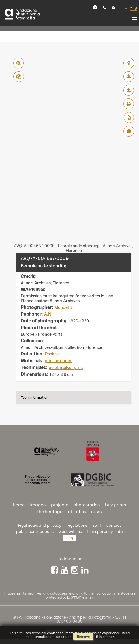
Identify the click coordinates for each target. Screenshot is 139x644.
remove (84, 637)
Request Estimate (129, 118)
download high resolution (129, 90)
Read (126, 633)
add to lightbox (129, 63)
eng (134, 8)
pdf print (129, 104)
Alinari (22, 14)
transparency (100, 532)
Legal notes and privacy (40, 526)
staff (97, 526)
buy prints (116, 505)
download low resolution (129, 77)
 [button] (135, 18)
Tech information (35, 398)
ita (125, 8)
